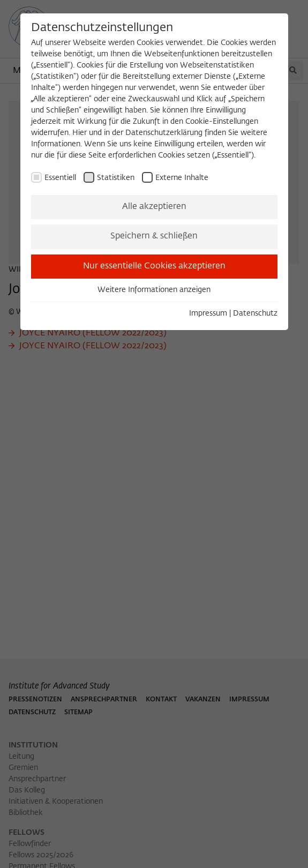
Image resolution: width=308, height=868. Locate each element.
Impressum (208, 313)
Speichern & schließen (154, 236)
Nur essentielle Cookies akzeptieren (154, 266)
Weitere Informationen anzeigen (154, 290)
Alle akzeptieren (154, 207)
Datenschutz (255, 313)
